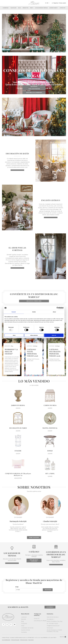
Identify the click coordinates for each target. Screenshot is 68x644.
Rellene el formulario (34, 301)
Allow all (54, 335)
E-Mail (17, 587)
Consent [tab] (14, 312)
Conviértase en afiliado (40, 621)
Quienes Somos (54, 8)
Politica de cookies (24, 640)
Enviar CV (37, 619)
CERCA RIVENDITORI (34, 89)
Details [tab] (34, 312)
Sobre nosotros (34, 537)
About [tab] (54, 312)
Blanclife (14, 8)
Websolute (63, 637)
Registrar (48, 590)
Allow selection (34, 335)
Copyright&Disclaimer (6, 640)
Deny (14, 335)
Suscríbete (50, 607)
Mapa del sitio (31, 640)
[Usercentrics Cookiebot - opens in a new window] (58, 308)
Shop (32, 8)
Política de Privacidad (15, 640)
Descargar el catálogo (34, 560)
